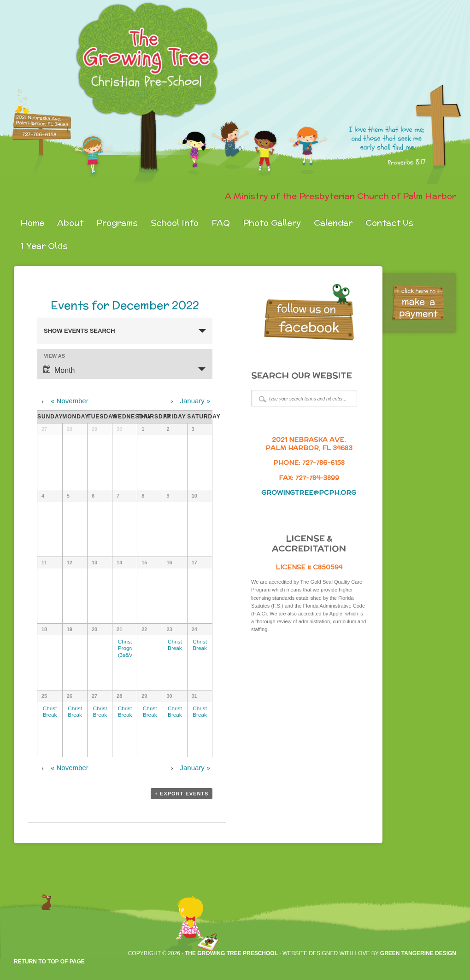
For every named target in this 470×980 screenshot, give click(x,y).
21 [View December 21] (119, 629)
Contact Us (389, 223)
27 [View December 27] (94, 696)
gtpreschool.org (122, 92)
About (70, 223)
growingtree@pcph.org (309, 493)
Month (59, 370)
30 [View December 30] (169, 696)
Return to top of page (49, 962)
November (70, 401)
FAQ (221, 223)
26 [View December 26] (70, 696)
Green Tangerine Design (418, 953)
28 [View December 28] (119, 696)
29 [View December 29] (144, 696)
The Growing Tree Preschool (231, 953)
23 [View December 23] (169, 629)
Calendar (333, 223)
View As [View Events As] (54, 356)
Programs (117, 223)
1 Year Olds (44, 246)
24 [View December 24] (194, 629)
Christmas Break (180, 645)
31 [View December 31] (194, 696)
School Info (175, 223)
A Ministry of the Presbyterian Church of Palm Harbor (341, 196)
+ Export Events (182, 794)
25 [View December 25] (44, 696)
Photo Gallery (272, 223)
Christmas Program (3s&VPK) (130, 648)
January (195, 401)
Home (32, 223)
